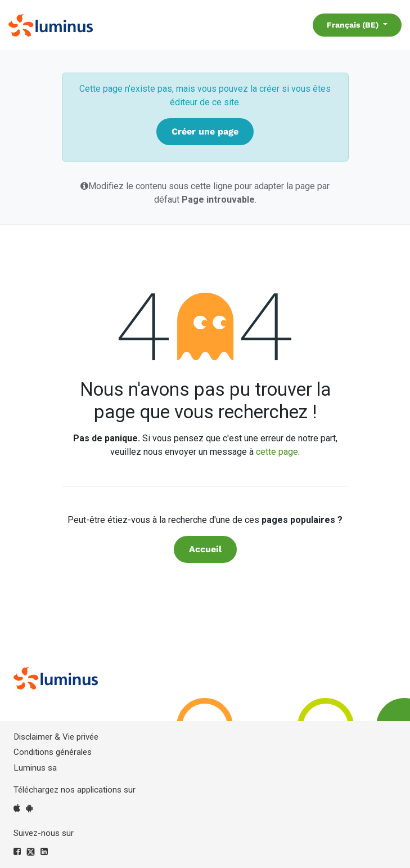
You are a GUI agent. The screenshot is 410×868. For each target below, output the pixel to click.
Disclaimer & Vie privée (56, 737)
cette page (277, 452)
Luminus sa (35, 768)
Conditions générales (53, 752)
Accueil (205, 549)
